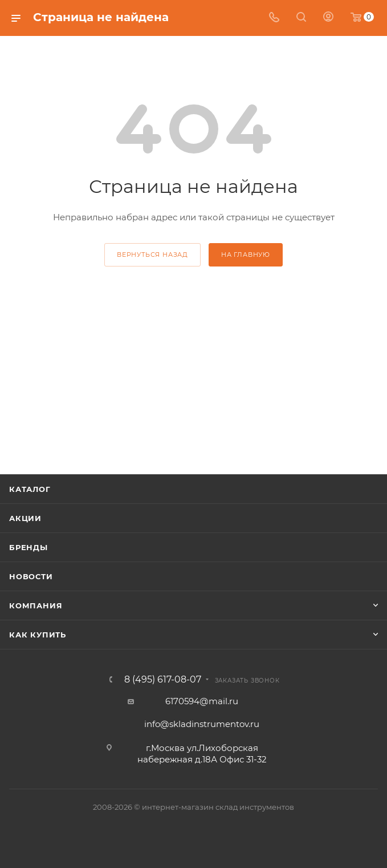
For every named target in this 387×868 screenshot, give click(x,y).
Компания (36, 605)
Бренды (28, 547)
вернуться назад (152, 255)
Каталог (30, 489)
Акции (25, 518)
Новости (31, 576)
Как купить (38, 635)
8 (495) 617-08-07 (163, 680)
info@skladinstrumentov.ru (202, 724)
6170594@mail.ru (202, 701)
